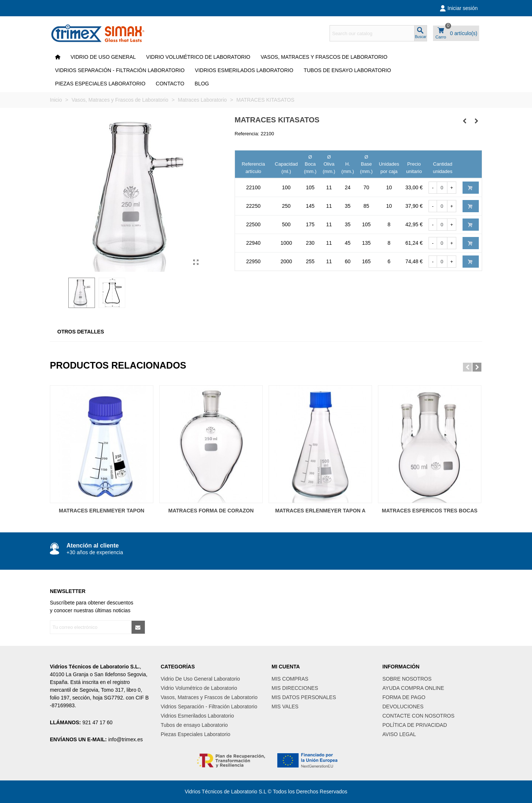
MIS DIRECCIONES (295, 688)
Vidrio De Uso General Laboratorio (200, 679)
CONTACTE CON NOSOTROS (418, 716)
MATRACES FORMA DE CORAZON (211, 511)
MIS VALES (285, 707)
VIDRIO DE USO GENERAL (103, 57)
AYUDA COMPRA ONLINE (413, 688)
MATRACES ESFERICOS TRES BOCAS (430, 511)
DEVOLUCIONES (403, 707)
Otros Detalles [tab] (81, 332)
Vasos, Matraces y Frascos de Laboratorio (324, 57)
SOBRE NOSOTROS (407, 679)
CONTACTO (170, 84)
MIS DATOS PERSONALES (304, 697)
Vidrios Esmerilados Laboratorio (244, 70)
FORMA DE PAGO (404, 697)
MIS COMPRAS (290, 679)
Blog (202, 84)
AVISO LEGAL (399, 734)
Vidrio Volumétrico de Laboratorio (198, 57)
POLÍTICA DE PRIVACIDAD (415, 725)
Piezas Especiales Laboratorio (100, 84)
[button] (467, 367)
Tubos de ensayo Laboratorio (347, 70)
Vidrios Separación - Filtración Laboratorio (120, 70)
